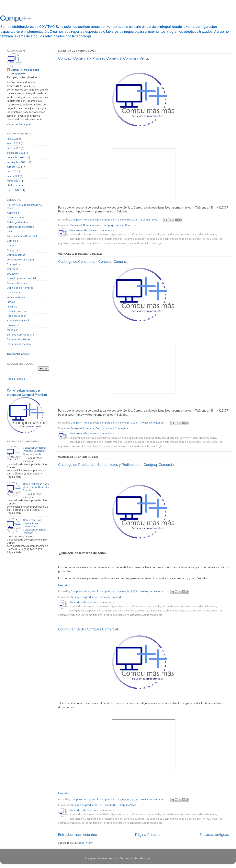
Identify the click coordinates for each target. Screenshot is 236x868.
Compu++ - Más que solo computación (25, 72)
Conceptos (121, 428)
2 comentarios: (149, 219)
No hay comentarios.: (153, 423)
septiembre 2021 (17, 162)
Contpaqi (108, 225)
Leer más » (64, 585)
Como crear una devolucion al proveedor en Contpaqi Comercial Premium (34, 526)
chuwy (115, 858)
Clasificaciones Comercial (22, 236)
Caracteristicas (16, 217)
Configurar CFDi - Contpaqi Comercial (88, 629)
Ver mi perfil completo (20, 124)
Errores (11, 302)
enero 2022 (14, 148)
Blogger (146, 858)
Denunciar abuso (18, 354)
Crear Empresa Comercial (21, 278)
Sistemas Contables (19, 339)
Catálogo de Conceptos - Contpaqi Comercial (94, 262)
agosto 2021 (15, 167)
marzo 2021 (14, 190)
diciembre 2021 (16, 153)
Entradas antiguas (214, 835)
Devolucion (13, 292)
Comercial (76, 225)
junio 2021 (13, 176)
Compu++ (16, 18)
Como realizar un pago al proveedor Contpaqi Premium (36, 487)
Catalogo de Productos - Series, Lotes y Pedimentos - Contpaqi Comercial (116, 465)
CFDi (101, 805)
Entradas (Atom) (84, 843)
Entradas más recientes (77, 835)
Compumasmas (92, 225)
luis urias (12, 307)
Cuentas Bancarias (18, 283)
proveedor (13, 325)
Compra (11, 245)
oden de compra (16, 311)
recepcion (13, 330)
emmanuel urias (16, 297)
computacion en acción (20, 259)
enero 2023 (14, 143)
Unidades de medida (19, 344)
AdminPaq (13, 213)
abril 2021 (13, 185)
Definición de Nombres (20, 288)
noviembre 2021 (16, 157)
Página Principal (148, 835)
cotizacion (13, 274)
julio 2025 (13, 139)
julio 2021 (13, 171)
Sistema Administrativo (20, 335)
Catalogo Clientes (17, 222)
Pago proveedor (16, 316)
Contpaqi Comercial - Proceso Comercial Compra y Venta (103, 58)
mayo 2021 (13, 181)
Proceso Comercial (126, 225)
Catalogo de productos (84, 597)
